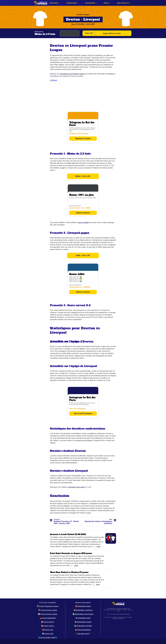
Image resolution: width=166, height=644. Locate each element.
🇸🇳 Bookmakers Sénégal (83, 626)
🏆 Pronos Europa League (48, 610)
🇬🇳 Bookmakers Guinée (83, 622)
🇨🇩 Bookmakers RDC (83, 618)
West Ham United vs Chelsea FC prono (69, 572)
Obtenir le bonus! (83, 213)
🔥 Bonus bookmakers (83, 630)
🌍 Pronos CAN (48, 634)
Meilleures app (123, 3)
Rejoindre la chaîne (83, 138)
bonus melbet (84, 222)
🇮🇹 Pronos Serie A (48, 622)
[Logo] (41, 3)
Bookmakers (90, 3)
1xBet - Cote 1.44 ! (83, 255)
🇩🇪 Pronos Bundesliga (48, 618)
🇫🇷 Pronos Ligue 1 (48, 626)
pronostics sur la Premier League (72, 74)
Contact (125, 610)
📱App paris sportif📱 (83, 634)
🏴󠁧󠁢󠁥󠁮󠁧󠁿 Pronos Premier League (48, 614)
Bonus (106, 3)
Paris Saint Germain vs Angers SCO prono (71, 553)
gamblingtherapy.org (125, 614)
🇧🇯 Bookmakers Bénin (83, 606)
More (99, 546)
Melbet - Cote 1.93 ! (83, 176)
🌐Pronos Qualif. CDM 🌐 (48, 637)
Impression (107, 610)
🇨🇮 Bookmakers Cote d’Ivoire (83, 614)
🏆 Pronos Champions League (48, 606)
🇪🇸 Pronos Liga (48, 630)
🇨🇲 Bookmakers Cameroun (83, 610)
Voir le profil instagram (83, 413)
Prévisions (54, 3)
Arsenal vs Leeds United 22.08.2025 (68, 534)
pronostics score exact (76, 487)
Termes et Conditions (116, 610)
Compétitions (72, 3)
